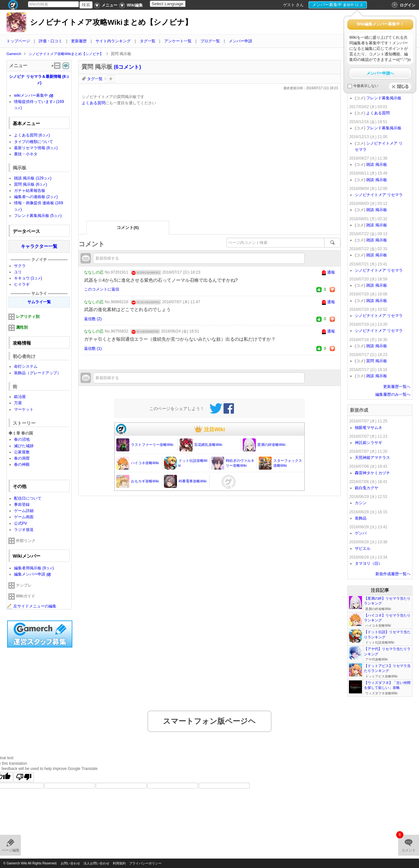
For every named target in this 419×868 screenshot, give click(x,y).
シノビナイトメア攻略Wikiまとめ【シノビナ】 (111, 22)
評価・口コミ (51, 41)
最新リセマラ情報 (36, 148)
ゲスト (289, 5)
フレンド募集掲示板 (38, 216)
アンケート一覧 (178, 41)
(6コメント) (127, 67)
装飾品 (361, 518)
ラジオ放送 (24, 530)
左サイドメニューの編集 (32, 606)
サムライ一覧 (39, 302)
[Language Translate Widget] (173, 4)
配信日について (28, 498)
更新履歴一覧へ (397, 387)
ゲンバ (361, 533)
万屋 (18, 403)
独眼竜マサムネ (368, 428)
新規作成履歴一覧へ (393, 574)
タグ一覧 (148, 41)
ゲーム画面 (24, 517)
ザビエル (363, 548)
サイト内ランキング (113, 41)
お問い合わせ (70, 863)
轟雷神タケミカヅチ (372, 473)
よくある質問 (94, 103)
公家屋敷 (22, 452)
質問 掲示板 (30, 184)
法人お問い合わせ (96, 863)
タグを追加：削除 (111, 79)
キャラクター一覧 (39, 246)
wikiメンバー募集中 (31, 95)
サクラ (20, 266)
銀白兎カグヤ (367, 488)
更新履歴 (79, 41)
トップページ (18, 41)
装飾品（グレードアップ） (37, 373)
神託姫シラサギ (368, 443)
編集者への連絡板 (36, 197)
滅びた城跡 (24, 446)
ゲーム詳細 (24, 511)
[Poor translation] (24, 773)
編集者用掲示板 (34, 568)
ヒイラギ (22, 284)
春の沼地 (22, 439)
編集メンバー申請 (30, 574)
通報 (331, 272)
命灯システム (26, 366)
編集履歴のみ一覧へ (393, 394)
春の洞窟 (22, 458)
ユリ (18, 272)
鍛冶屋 (20, 397)
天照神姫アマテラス (372, 458)
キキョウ (28, 278)
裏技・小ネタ (26, 154)
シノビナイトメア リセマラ (379, 195)
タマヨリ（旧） (368, 563)
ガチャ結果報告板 (30, 191)
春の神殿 (22, 464)
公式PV (21, 523)
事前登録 (22, 505)
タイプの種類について (34, 142)
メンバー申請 (240, 41)
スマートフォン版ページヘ (209, 717)
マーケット (24, 409)
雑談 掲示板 (33, 178)
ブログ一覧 (210, 41)
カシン (361, 503)
